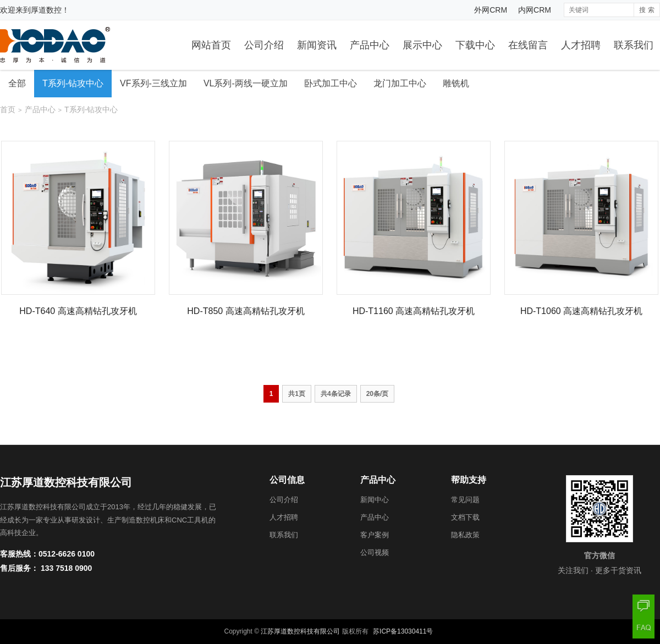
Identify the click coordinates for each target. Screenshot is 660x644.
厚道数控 (46, 10)
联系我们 (634, 45)
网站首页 (211, 45)
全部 (17, 83)
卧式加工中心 (331, 83)
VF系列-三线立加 (153, 83)
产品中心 (370, 45)
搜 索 (647, 10)
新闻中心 (375, 500)
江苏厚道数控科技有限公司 (300, 631)
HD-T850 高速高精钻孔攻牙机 (246, 311)
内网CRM (535, 10)
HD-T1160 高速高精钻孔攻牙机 (414, 311)
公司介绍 (264, 45)
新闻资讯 (317, 45)
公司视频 (375, 552)
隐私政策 (465, 535)
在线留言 (528, 45)
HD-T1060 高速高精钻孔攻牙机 (581, 311)
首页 (8, 109)
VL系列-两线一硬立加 (246, 83)
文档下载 (465, 517)
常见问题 (465, 500)
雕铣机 (456, 83)
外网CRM (491, 10)
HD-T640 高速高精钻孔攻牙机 (78, 311)
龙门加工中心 (400, 83)
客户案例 (375, 535)
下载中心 (475, 45)
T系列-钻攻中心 (73, 83)
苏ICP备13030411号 (403, 631)
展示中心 (422, 45)
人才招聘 (581, 45)
